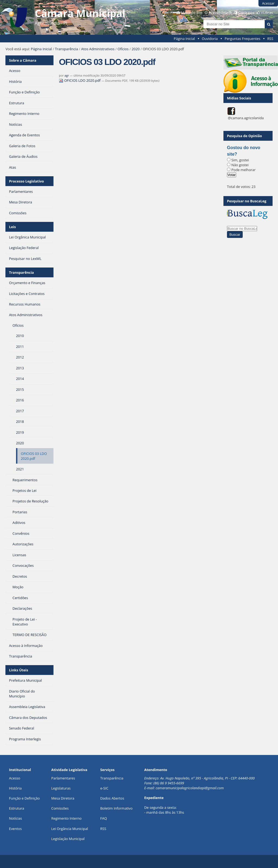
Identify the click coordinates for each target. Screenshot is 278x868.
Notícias (15, 818)
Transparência (66, 49)
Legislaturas (61, 788)
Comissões (60, 808)
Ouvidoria (210, 39)
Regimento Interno (67, 818)
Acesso (15, 778)
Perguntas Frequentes (242, 39)
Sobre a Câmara (23, 60)
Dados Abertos (112, 798)
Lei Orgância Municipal (70, 829)
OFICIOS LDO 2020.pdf (80, 80)
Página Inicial (184, 39)
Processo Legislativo (26, 181)
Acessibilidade (220, 12)
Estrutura (17, 808)
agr (67, 75)
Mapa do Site (192, 12)
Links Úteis (18, 670)
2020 (136, 49)
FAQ (104, 818)
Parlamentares (63, 778)
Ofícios (123, 49)
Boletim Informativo (116, 808)
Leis (12, 227)
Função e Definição (24, 798)
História (15, 788)
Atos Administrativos (98, 49)
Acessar (268, 3)
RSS (270, 39)
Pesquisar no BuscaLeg (247, 201)
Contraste (246, 12)
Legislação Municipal (68, 839)
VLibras (267, 12)
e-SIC (104, 788)
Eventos (15, 829)
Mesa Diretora (63, 798)
